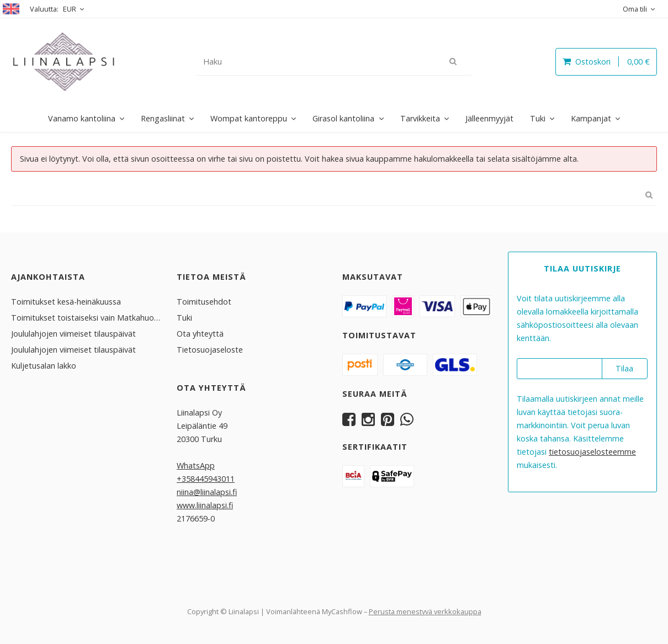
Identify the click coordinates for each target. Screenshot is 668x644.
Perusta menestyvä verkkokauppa (425, 611)
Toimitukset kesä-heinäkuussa (66, 301)
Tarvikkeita (420, 118)
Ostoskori (606, 62)
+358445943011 (206, 478)
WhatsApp (196, 465)
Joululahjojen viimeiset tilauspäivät (73, 333)
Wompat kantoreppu (249, 118)
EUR (70, 9)
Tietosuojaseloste (210, 349)
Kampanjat (591, 118)
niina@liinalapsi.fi (207, 491)
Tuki (538, 118)
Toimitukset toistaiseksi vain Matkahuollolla (86, 317)
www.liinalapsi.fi (205, 505)
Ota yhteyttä (200, 333)
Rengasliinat (163, 118)
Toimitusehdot (204, 301)
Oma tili (635, 9)
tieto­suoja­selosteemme (592, 451)
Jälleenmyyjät (489, 118)
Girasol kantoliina (343, 118)
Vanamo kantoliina (82, 118)
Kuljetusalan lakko (44, 365)
